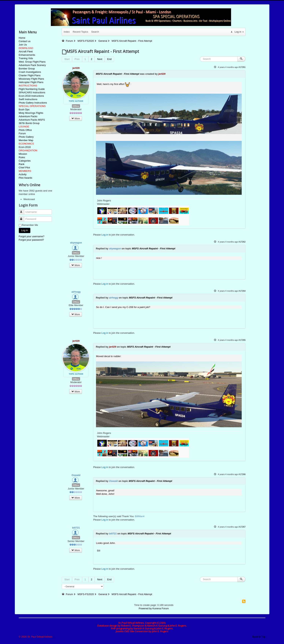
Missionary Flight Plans (31, 79)
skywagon (76, 243)
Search (95, 32)
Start (67, 59)
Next (100, 59)
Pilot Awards (26, 178)
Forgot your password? (31, 240)
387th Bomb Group (29, 123)
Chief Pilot (24, 168)
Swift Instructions (28, 99)
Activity (23, 174)
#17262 (242, 242)
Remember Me (30, 225)
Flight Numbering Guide (32, 89)
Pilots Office (25, 130)
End (109, 59)
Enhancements (27, 55)
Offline (76, 106)
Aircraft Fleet (26, 51)
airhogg (76, 292)
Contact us (25, 41)
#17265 (242, 340)
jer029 (76, 68)
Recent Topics (80, 32)
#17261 (242, 67)
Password (23, 217)
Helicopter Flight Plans (31, 82)
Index (67, 32)
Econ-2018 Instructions (31, 96)
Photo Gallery (26, 137)
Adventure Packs (28, 116)
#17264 (242, 291)
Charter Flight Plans (30, 75)
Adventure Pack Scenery (32, 65)
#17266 (242, 474)
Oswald (76, 475)
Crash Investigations (30, 72)
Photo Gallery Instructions (33, 103)
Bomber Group (27, 69)
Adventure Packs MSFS (32, 120)
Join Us (23, 45)
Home (22, 38)
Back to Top (259, 637)
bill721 (76, 528)
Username (23, 210)
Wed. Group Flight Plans (32, 62)
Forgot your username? (32, 236)
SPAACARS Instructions (32, 92)
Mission (23, 154)
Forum (22, 133)
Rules (22, 157)
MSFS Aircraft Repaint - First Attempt (118, 74)
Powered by (145, 608)
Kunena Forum (161, 608)
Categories (25, 161)
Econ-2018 (25, 147)
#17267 (242, 527)
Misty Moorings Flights (31, 113)
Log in (25, 230)
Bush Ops (24, 110)
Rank (22, 164)
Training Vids (26, 58)
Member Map (26, 140)
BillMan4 (140, 516)
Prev (77, 59)
